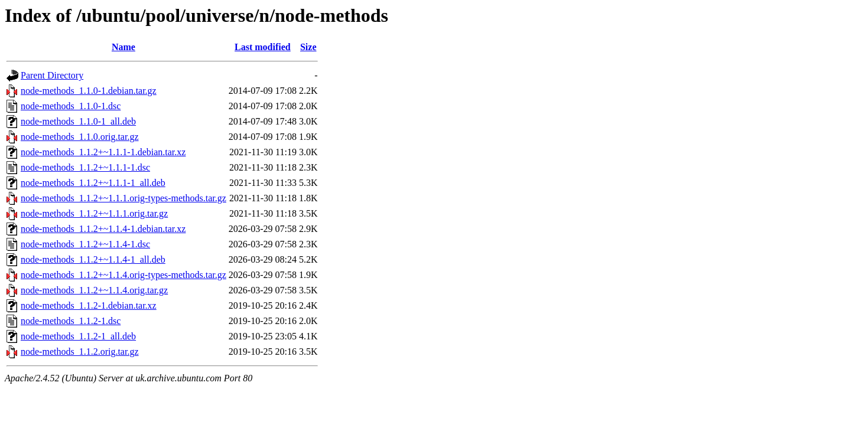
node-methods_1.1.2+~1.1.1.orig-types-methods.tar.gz (123, 198)
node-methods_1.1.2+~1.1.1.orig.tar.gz (94, 213)
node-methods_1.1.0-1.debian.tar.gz (89, 91)
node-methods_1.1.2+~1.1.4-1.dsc (85, 244)
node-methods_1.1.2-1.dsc (71, 321)
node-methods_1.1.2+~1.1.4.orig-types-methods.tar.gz (123, 275)
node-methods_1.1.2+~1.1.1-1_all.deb (93, 183)
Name (123, 47)
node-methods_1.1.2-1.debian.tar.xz (89, 305)
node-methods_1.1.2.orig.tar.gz (80, 352)
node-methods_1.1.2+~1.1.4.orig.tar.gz (94, 290)
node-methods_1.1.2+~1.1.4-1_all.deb (93, 259)
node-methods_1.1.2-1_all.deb (78, 336)
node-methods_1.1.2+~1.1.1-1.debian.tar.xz (103, 152)
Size (308, 47)
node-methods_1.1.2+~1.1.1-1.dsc (85, 167)
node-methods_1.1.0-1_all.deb (78, 121)
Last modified (263, 47)
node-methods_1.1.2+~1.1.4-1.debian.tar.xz (103, 229)
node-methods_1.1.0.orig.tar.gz (80, 137)
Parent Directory (52, 75)
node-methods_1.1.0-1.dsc (71, 106)
